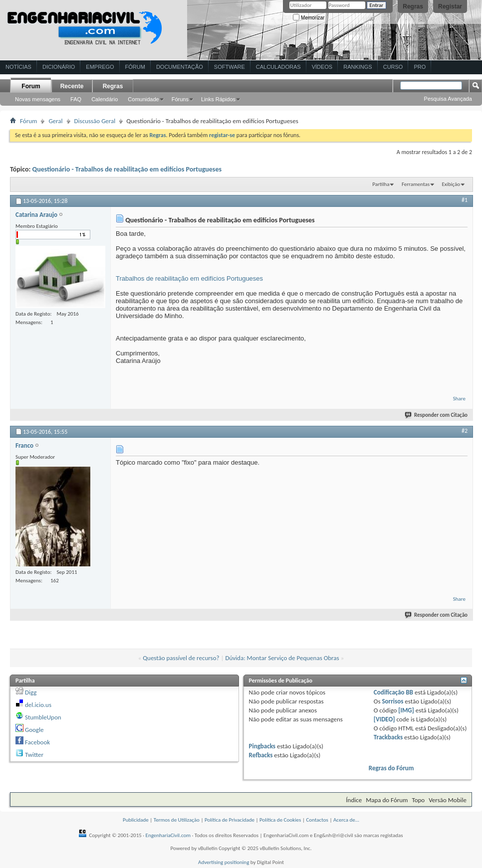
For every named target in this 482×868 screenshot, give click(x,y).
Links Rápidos (218, 99)
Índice (354, 800)
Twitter (34, 755)
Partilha (381, 184)
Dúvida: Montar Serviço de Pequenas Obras (282, 658)
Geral (55, 121)
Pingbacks (262, 746)
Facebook (37, 742)
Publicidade (136, 820)
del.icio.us (38, 705)
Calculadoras (278, 67)
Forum (31, 86)
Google (34, 730)
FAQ (76, 99)
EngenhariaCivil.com (168, 835)
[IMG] (406, 710)
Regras (413, 6)
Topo (418, 800)
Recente (72, 86)
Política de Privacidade (230, 820)
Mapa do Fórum (387, 800)
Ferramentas (416, 184)
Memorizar (309, 18)
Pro (420, 67)
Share (459, 399)
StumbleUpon (43, 717)
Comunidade (143, 99)
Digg (31, 692)
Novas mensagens (38, 99)
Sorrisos (392, 701)
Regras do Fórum (391, 768)
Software (230, 67)
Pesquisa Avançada (448, 99)
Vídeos (322, 67)
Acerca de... (346, 820)
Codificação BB (393, 692)
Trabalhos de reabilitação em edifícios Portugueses (189, 278)
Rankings (358, 67)
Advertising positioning (224, 862)
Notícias (18, 67)
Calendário (105, 99)
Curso (393, 67)
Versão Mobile (448, 800)
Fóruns (180, 99)
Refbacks (261, 755)
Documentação (180, 67)
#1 (465, 200)
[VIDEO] (384, 719)
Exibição (451, 184)
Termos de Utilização (177, 820)
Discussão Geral (95, 121)
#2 (465, 431)
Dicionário (59, 67)
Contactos (317, 820)
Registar (450, 6)
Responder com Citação (437, 415)
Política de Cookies (280, 820)
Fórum (135, 67)
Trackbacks (388, 737)
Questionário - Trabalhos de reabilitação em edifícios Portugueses (127, 169)
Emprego (100, 67)
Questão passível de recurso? (181, 658)
